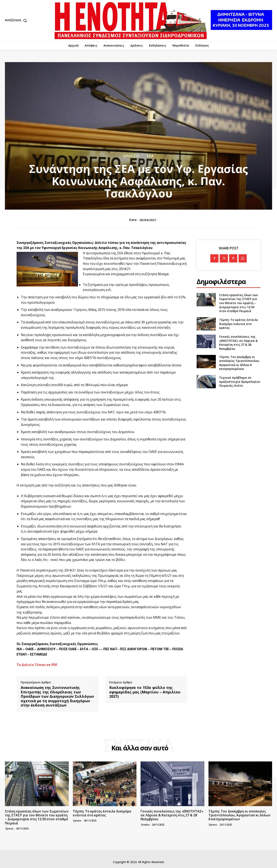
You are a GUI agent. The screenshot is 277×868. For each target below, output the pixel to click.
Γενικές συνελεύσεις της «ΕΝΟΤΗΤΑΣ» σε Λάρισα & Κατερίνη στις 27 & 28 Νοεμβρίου (238, 343)
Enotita (145, 825)
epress (10, 828)
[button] (17, 20)
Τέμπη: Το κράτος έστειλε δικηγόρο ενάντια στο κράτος (239, 324)
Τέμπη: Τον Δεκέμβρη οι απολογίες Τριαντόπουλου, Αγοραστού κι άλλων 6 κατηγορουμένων (239, 363)
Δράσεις (131, 156)
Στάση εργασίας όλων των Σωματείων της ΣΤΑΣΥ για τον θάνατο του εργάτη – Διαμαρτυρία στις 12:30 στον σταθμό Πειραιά (238, 303)
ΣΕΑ (150, 156)
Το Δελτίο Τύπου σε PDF (37, 665)
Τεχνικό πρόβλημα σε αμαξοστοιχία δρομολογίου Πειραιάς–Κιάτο (240, 382)
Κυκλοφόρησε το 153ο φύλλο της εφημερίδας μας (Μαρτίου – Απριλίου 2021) (145, 692)
